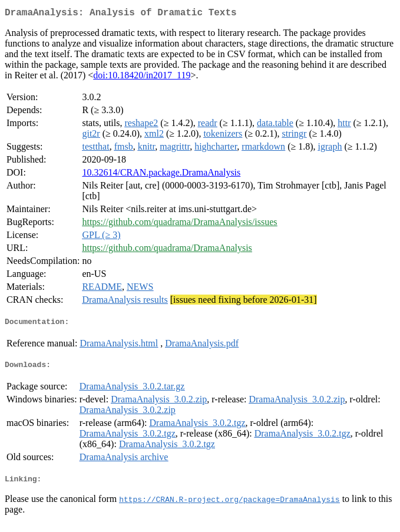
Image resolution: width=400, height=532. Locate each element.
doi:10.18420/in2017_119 (142, 77)
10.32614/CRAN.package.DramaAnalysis (161, 175)
